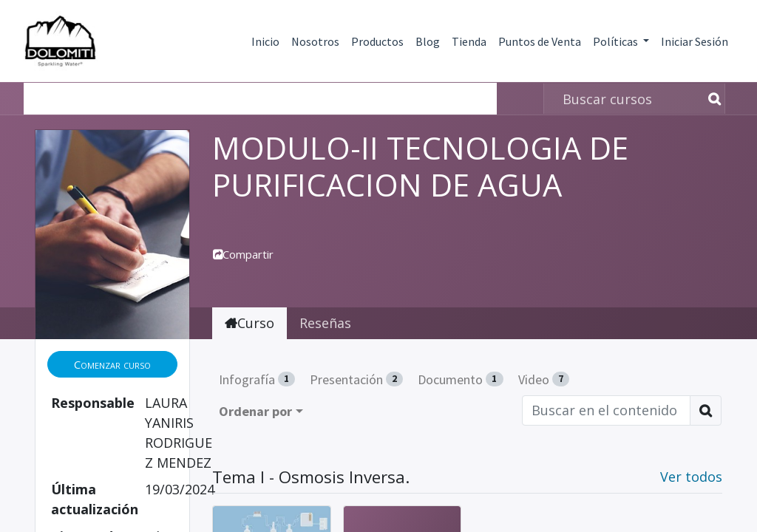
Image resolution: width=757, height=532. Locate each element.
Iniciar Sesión (695, 41)
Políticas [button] (617, 41)
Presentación (356, 379)
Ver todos (691, 477)
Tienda (469, 41)
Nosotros (315, 41)
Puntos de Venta (540, 41)
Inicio (265, 41)
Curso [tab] (249, 323)
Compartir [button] (243, 254)
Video (544, 379)
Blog (428, 41)
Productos (377, 41)
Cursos (57, 98)
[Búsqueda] (712, 99)
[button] (112, 365)
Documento (460, 379)
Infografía (257, 379)
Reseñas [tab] (325, 323)
